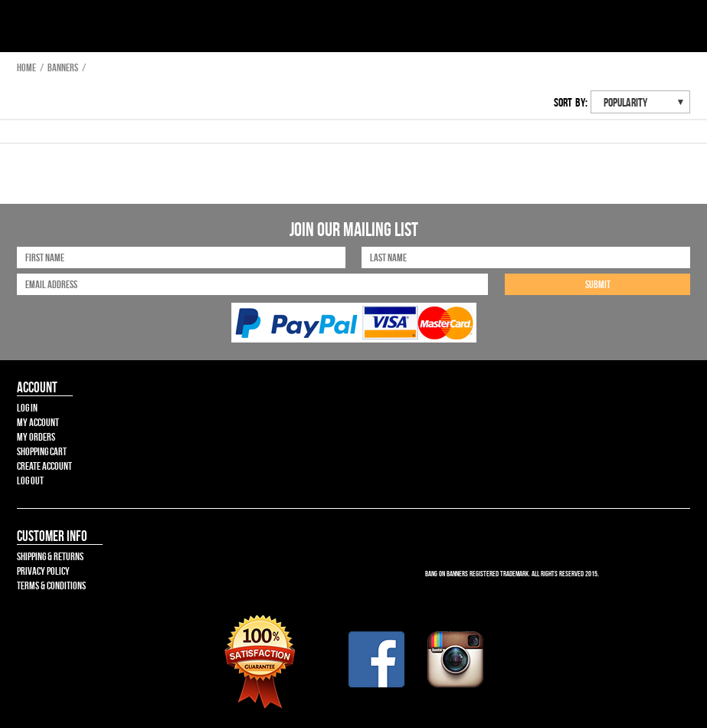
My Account (38, 422)
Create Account (44, 466)
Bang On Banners (67, 29)
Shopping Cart (42, 451)
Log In (27, 408)
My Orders (36, 437)
